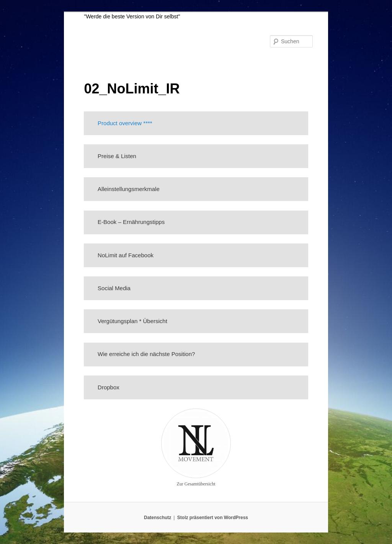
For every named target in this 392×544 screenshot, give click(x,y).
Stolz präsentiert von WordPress (213, 518)
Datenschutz (158, 518)
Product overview (120, 123)
